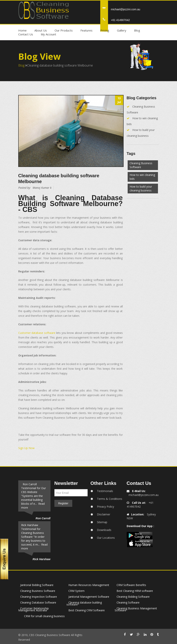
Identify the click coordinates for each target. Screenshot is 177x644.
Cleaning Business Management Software (136, 609)
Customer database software (37, 333)
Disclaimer (104, 514)
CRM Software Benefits (131, 585)
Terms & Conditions (110, 499)
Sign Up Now (26, 448)
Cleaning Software (128, 602)
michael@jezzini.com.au (126, 9)
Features (86, 30)
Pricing (105, 30)
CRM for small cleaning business (44, 616)
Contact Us (26, 34)
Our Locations (106, 538)
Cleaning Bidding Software (133, 597)
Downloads (104, 530)
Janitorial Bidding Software (37, 585)
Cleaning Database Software (38, 602)
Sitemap (102, 522)
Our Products (64, 30)
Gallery (122, 30)
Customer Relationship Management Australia (34, 609)
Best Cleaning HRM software (135, 591)
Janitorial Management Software (89, 597)
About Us (41, 30)
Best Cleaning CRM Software (87, 610)
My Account (48, 34)
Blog (137, 30)
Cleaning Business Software (141, 165)
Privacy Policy (106, 507)
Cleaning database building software (84, 603)
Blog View (40, 56)
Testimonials (105, 491)
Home (22, 30)
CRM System (76, 591)
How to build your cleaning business (141, 188)
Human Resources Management (89, 585)
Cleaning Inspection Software (39, 597)
